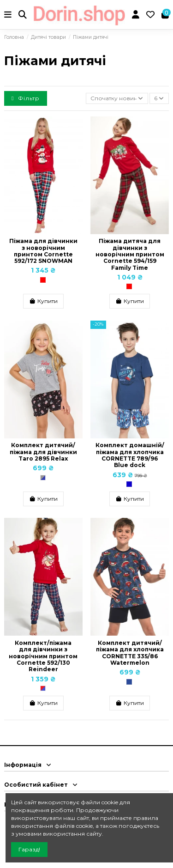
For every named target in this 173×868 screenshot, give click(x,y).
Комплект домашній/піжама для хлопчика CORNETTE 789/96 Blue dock (130, 455)
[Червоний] (43, 280)
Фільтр (26, 98)
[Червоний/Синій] (43, 688)
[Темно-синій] (129, 682)
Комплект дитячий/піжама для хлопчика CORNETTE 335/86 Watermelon (130, 653)
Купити (43, 301)
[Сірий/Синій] (43, 478)
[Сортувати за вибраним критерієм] (117, 99)
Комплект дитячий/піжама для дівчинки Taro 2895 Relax (43, 452)
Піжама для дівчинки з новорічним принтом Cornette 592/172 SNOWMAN (43, 251)
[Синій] (129, 484)
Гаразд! (29, 849)
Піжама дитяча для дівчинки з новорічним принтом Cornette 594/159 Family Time (130, 254)
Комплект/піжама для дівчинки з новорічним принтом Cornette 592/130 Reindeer (43, 656)
